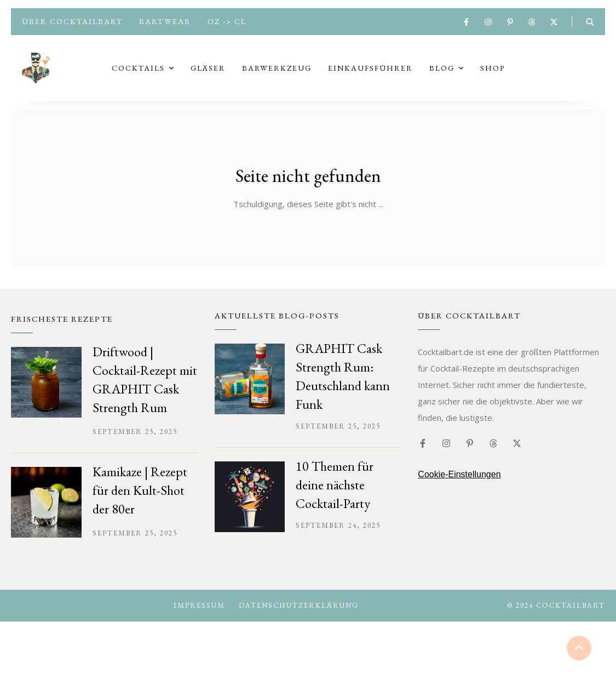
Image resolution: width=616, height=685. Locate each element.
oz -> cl (227, 21)
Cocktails (138, 72)
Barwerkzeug (277, 72)
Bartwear (165, 21)
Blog (442, 72)
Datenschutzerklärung (299, 614)
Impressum (199, 614)
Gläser (208, 72)
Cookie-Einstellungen (459, 483)
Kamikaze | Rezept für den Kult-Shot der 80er (140, 499)
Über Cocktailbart (72, 21)
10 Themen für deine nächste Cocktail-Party (335, 493)
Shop (493, 72)
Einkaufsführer (370, 72)
